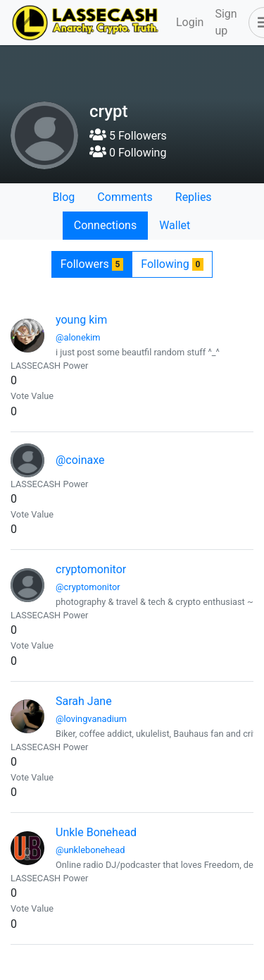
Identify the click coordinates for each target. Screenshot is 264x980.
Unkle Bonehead (96, 832)
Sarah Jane (84, 701)
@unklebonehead (90, 850)
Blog (63, 197)
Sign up (226, 22)
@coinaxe (80, 460)
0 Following (128, 153)
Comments (125, 197)
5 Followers (128, 136)
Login (190, 22)
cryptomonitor (91, 569)
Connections (105, 225)
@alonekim (78, 337)
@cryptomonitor (88, 587)
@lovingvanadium (91, 719)
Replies (194, 197)
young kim (81, 320)
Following (172, 264)
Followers (92, 264)
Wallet (175, 225)
